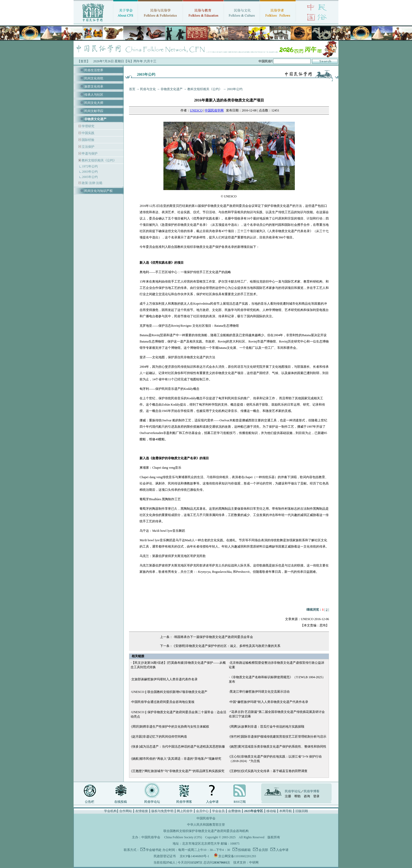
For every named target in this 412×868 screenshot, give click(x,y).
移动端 (271, 811)
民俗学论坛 (152, 802)
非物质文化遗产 (172, 89)
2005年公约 (90, 177)
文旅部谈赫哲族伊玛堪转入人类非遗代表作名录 (164, 679)
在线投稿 (121, 802)
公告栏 (90, 802)
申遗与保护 (89, 154)
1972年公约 (90, 166)
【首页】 (84, 61)
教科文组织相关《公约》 (99, 160)
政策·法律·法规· (92, 183)
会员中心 (202, 811)
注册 (288, 796)
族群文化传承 (94, 86)
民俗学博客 (184, 802)
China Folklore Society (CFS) (183, 837)
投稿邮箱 (244, 850)
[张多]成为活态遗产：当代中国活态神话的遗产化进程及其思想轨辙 (178, 747)
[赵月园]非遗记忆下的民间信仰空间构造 (159, 737)
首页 (132, 89)
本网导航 (286, 811)
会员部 (263, 850)
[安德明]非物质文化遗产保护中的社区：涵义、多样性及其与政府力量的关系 (227, 646)
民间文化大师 (94, 103)
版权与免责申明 (162, 811)
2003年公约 (90, 172)
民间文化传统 (94, 78)
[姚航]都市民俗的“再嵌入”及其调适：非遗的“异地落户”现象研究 (176, 759)
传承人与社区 (94, 95)
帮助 (297, 796)
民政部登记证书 (165, 856)
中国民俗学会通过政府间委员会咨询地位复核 (163, 702)
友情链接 (142, 811)
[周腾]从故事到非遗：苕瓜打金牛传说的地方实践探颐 (267, 727)
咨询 (307, 796)
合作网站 (126, 811)
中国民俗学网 (214, 110)
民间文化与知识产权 (99, 191)
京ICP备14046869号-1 (195, 856)
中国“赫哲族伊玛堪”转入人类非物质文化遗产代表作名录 (269, 702)
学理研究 (88, 126)
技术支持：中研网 (246, 862)
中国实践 (88, 133)
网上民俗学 (185, 811)
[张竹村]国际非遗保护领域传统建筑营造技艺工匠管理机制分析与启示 (278, 737)
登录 (316, 796)
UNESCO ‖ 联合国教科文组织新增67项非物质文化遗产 (169, 692)
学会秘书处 (154, 850)
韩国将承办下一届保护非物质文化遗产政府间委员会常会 (214, 637)
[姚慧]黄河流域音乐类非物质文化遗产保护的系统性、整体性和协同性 (278, 747)
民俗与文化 (148, 89)
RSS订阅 (240, 802)
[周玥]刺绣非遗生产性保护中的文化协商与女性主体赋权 (170, 727)
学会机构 (110, 811)
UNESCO (196, 110)
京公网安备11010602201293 (237, 856)
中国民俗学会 (151, 837)
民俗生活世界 (94, 70)
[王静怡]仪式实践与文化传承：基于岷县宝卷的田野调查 (269, 771)
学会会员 (218, 811)
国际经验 (88, 140)
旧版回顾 (302, 811)
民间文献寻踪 (94, 111)
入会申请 (212, 802)
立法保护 (88, 147)
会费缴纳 (234, 811)
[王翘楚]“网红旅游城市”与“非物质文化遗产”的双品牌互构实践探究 (178, 771)
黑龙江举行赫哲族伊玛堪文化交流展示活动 (260, 692)
